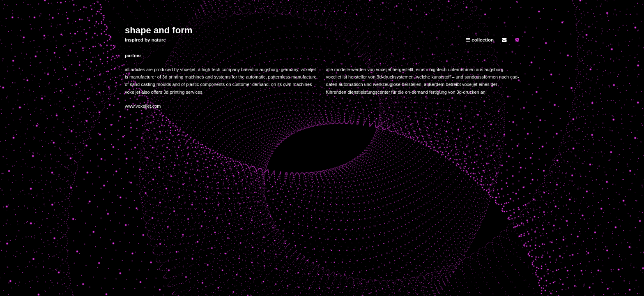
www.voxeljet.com (143, 106)
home (505, 3)
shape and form (159, 30)
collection (480, 40)
